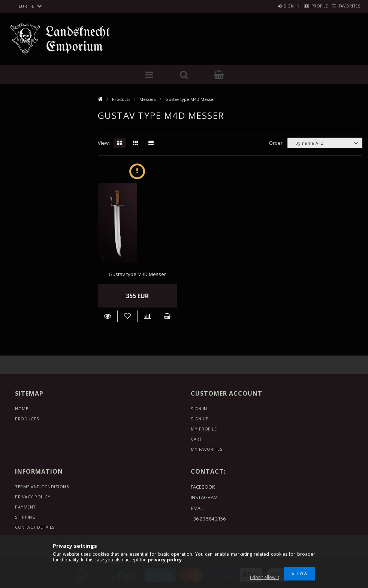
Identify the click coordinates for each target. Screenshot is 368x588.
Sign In (199, 409)
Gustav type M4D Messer (137, 274)
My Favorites (206, 449)
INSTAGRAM (204, 497)
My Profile (204, 429)
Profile (309, 6)
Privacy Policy (33, 497)
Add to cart (167, 316)
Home (22, 409)
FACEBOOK (203, 487)
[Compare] (147, 316)
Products (121, 99)
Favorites (346, 6)
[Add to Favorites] (127, 316)
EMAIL (197, 508)
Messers (148, 99)
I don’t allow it (265, 577)
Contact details (35, 527)
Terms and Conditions (42, 487)
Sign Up (200, 419)
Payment (25, 507)
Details (108, 316)
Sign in (274, 6)
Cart (196, 439)
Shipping (25, 517)
